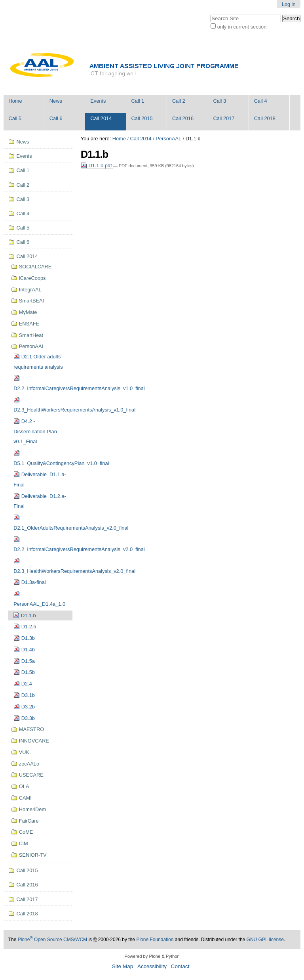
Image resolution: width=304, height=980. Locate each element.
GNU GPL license (265, 940)
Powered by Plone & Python (152, 956)
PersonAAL (168, 139)
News (56, 101)
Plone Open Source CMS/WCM (52, 940)
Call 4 (261, 101)
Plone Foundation (155, 940)
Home (15, 101)
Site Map (123, 966)
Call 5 (15, 118)
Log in (289, 4)
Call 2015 (142, 118)
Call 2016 (183, 118)
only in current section (242, 27)
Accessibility (152, 966)
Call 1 (138, 101)
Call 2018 (265, 118)
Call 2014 (101, 118)
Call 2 (179, 101)
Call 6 (56, 118)
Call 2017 (224, 118)
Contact (180, 966)
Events (98, 101)
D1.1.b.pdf (97, 166)
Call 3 (219, 101)
